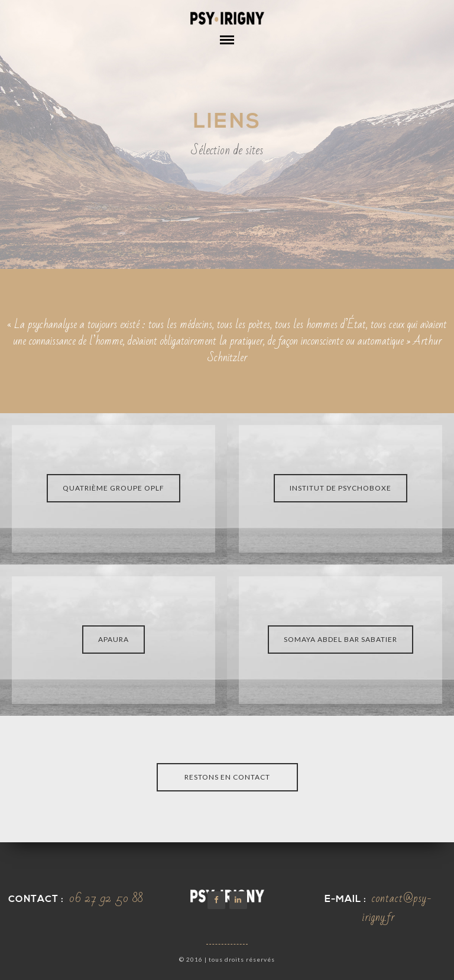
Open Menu (227, 49)
